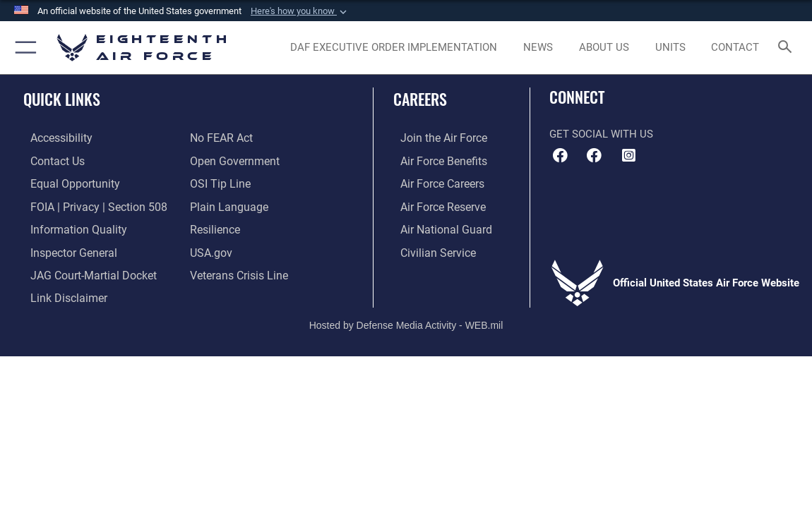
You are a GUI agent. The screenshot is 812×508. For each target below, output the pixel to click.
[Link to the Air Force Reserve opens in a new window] (435, 205)
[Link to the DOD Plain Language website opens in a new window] (226, 205)
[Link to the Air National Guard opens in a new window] (437, 226)
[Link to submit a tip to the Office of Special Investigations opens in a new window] (218, 183)
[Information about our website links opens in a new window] (60, 293)
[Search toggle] (787, 48)
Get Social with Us (601, 134)
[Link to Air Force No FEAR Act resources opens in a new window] (221, 138)
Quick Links (62, 99)
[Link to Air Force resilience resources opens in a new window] (214, 226)
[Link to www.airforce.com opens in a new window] (435, 138)
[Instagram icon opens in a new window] (628, 155)
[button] (300, 11)
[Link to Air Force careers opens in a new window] (435, 183)
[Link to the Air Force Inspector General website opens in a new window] (65, 249)
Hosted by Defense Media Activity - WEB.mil (406, 318)
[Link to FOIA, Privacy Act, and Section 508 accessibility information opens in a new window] (88, 205)
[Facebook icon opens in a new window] (595, 155)
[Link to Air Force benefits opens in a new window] (435, 161)
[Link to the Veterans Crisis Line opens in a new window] (238, 271)
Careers (420, 99)
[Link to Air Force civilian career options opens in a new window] (429, 249)
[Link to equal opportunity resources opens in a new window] (65, 183)
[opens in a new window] (394, 47)
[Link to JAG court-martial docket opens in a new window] (84, 271)
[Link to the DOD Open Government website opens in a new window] (232, 161)
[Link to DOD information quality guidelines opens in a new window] (68, 226)
